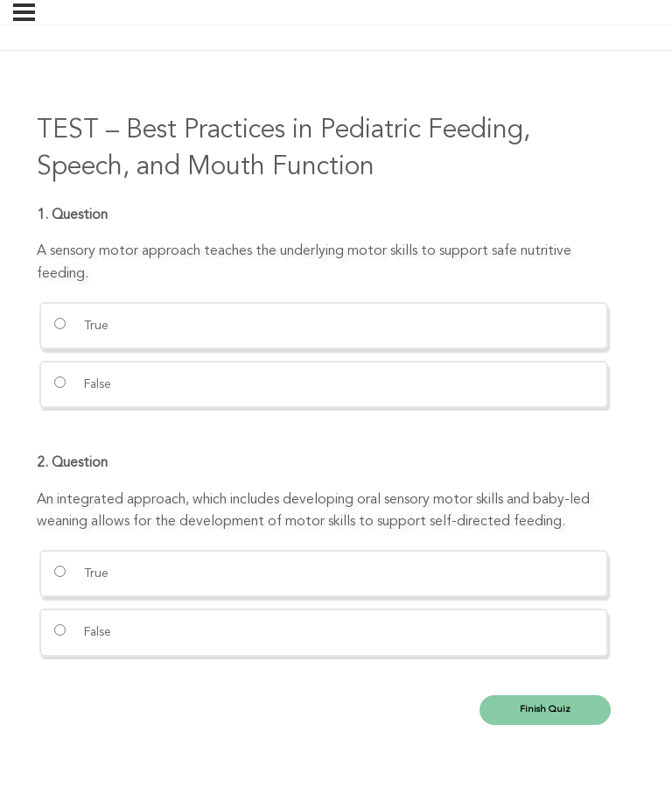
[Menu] (24, 12)
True (81, 325)
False (82, 383)
